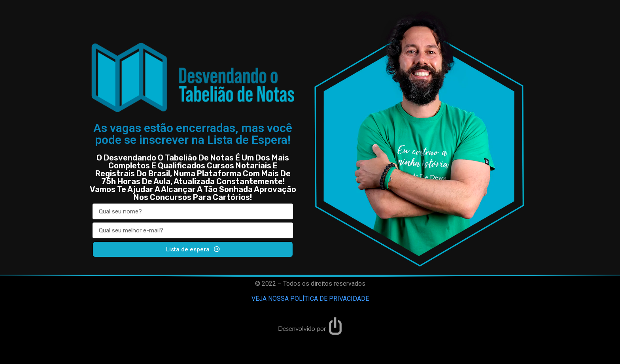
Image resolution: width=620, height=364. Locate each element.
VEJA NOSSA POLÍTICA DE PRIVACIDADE (310, 299)
